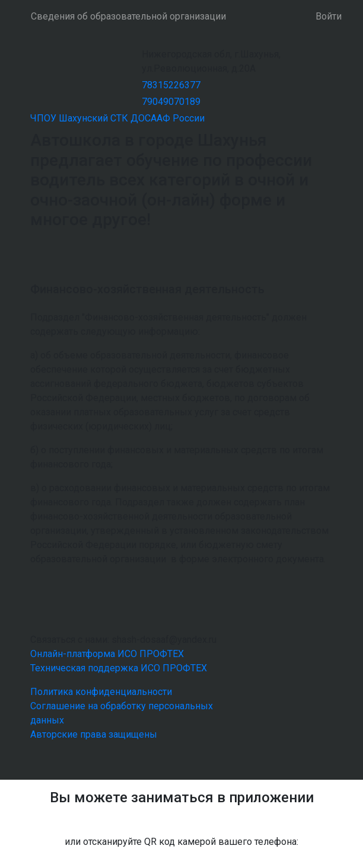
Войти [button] (329, 16)
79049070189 (171, 102)
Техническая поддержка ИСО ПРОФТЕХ (119, 668)
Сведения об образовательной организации (128, 16)
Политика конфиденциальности (101, 692)
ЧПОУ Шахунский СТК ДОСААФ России (117, 118)
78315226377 (171, 85)
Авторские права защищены (94, 734)
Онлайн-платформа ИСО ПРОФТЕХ (107, 654)
